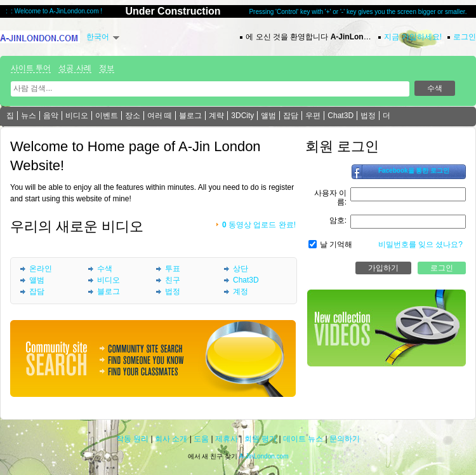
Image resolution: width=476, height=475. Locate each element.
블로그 (190, 116)
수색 (105, 269)
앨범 (268, 116)
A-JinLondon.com (264, 456)
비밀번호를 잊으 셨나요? (420, 244)
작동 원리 (132, 439)
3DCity (242, 116)
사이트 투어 (31, 68)
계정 (241, 291)
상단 (241, 269)
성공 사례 (75, 68)
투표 (173, 269)
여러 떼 (160, 116)
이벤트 (107, 116)
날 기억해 (336, 244)
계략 (216, 116)
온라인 (41, 269)
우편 (313, 116)
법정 (368, 116)
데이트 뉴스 (303, 439)
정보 (107, 68)
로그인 (465, 37)
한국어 (98, 37)
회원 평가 (261, 439)
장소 (133, 116)
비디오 (77, 116)
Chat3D (340, 116)
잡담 (291, 116)
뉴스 (29, 116)
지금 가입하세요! (413, 37)
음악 (51, 116)
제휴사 (227, 439)
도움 (201, 439)
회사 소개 (171, 439)
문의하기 (345, 439)
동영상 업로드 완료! (259, 225)
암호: (338, 220)
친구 (173, 280)
